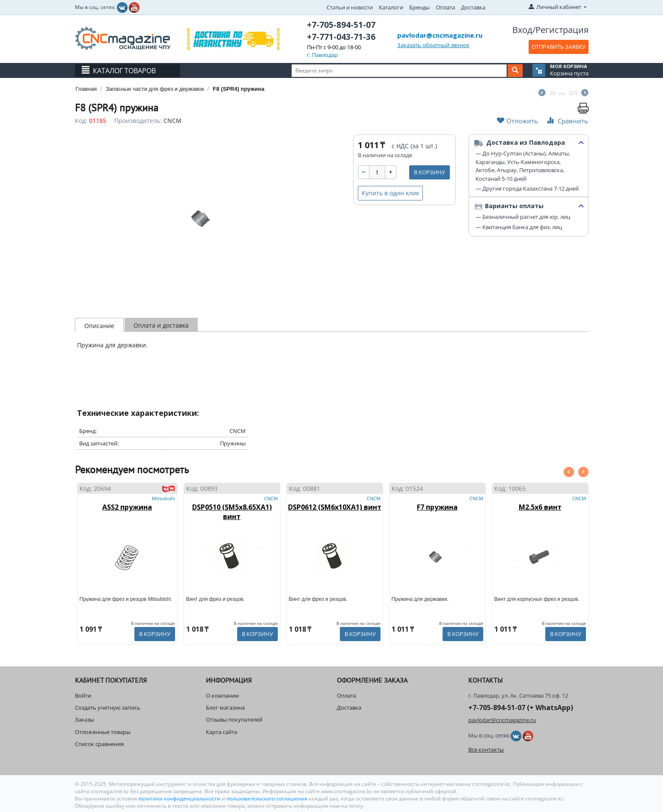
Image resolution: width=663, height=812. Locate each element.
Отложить (517, 121)
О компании (222, 696)
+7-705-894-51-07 (341, 25)
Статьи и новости (350, 7)
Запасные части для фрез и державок (155, 89)
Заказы (85, 719)
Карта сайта (221, 732)
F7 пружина (437, 507)
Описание (99, 326)
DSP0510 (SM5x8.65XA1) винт (232, 512)
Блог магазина (225, 708)
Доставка (473, 7)
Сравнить (567, 121)
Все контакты (486, 749)
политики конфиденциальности (180, 799)
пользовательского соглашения (267, 799)
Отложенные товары (103, 732)
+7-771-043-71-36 (341, 37)
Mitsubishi (164, 498)
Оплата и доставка (161, 325)
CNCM (172, 121)
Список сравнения (99, 744)
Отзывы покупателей (234, 719)
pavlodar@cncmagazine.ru (440, 35)
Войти (83, 696)
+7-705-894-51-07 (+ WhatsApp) (521, 708)
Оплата (445, 7)
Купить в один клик (390, 193)
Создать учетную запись (108, 708)
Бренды (419, 7)
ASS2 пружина (127, 507)
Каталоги (391, 7)
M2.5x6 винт (540, 507)
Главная (86, 89)
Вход (522, 30)
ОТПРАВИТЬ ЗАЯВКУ (559, 47)
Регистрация (562, 30)
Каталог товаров (124, 71)
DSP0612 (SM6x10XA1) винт (335, 507)
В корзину (430, 172)
